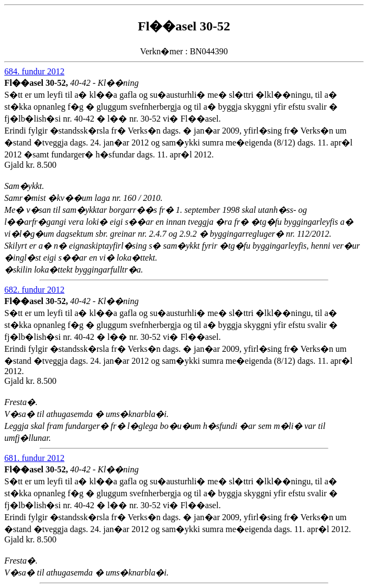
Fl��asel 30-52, (37, 83)
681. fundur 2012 (34, 458)
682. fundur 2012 (34, 290)
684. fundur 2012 (34, 71)
